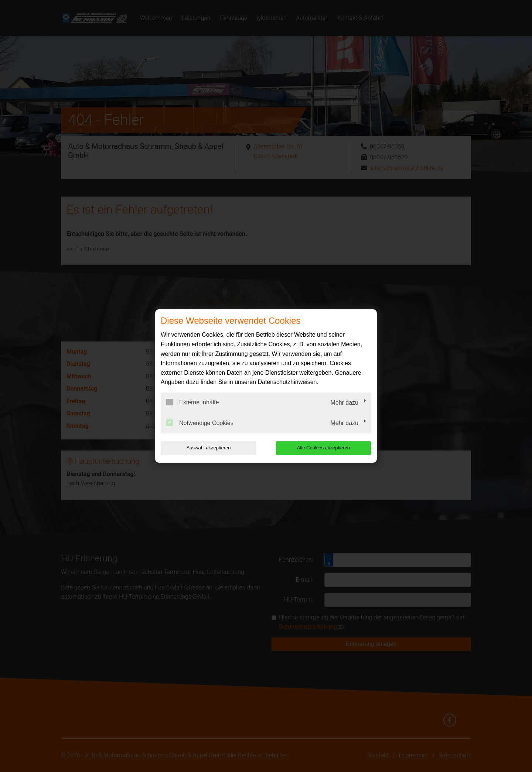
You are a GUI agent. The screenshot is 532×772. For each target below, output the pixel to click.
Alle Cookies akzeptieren (324, 448)
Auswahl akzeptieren (208, 448)
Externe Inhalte (193, 402)
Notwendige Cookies (200, 423)
